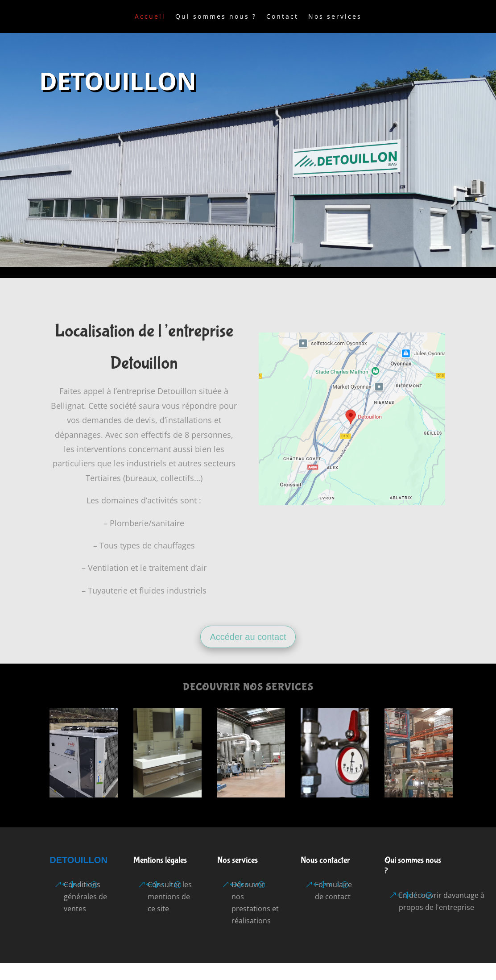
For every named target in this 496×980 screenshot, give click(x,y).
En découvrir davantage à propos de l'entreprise (442, 901)
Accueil (150, 17)
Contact (282, 17)
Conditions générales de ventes (85, 897)
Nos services (335, 17)
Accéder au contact (248, 637)
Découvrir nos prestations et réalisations (255, 903)
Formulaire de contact (333, 891)
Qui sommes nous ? (216, 17)
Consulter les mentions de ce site (170, 897)
